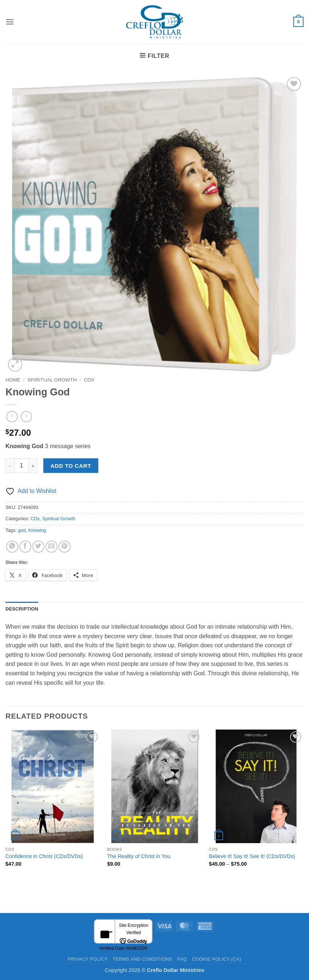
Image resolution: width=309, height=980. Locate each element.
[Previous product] (26, 417)
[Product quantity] (21, 466)
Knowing (37, 530)
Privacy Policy (88, 959)
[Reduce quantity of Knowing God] (10, 466)
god (22, 530)
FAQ (182, 959)
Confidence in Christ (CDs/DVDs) (44, 856)
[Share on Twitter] (38, 547)
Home (13, 380)
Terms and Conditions (143, 959)
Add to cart (71, 466)
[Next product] (12, 417)
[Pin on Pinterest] (65, 547)
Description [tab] (22, 609)
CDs (89, 380)
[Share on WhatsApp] (12, 547)
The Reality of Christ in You (139, 856)
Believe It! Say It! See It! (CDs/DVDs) (252, 856)
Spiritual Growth (52, 380)
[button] (10, 22)
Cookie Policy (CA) (216, 959)
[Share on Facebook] (25, 547)
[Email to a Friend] (51, 547)
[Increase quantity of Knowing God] (33, 466)
